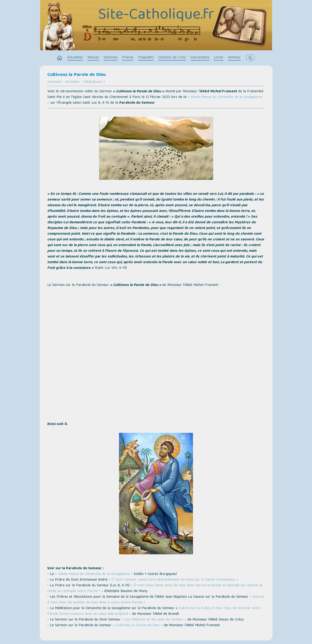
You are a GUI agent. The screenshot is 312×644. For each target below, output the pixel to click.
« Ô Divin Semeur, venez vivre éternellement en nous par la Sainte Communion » (173, 580)
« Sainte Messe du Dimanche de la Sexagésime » (94, 574)
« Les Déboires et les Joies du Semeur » (154, 620)
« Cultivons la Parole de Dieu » (138, 625)
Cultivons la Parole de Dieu (77, 75)
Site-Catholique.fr (156, 15)
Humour (234, 58)
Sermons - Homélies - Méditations (75, 82)
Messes (93, 58)
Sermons (111, 58)
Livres (219, 58)
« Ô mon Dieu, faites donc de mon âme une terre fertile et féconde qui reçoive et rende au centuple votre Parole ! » (155, 588)
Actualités (75, 58)
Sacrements (200, 58)
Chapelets (146, 58)
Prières (128, 58)
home (60, 58)
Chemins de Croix (172, 58)
